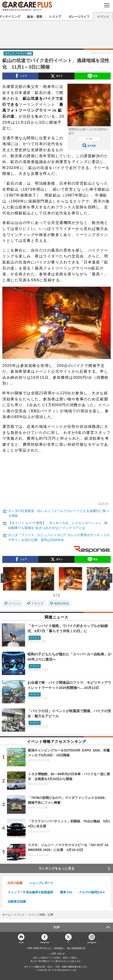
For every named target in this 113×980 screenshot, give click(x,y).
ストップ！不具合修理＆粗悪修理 (30, 892)
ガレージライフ (79, 16)
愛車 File (66, 892)
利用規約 (59, 948)
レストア (55, 16)
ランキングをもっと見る (56, 868)
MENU (107, 5)
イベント (103, 16)
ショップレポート (41, 883)
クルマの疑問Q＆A (92, 892)
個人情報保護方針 (76, 948)
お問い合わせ (58, 954)
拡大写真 (92, 146)
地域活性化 (61, 603)
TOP (57, 927)
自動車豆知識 (17, 902)
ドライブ (37, 603)
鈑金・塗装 (35, 16)
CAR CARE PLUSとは (39, 948)
